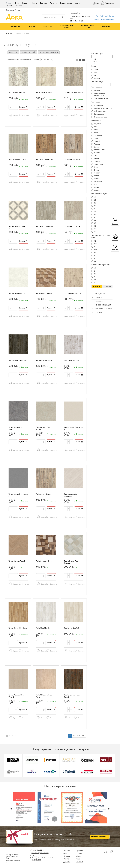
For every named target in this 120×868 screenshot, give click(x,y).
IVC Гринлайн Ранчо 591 (72, 293)
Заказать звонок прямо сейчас (104, 19)
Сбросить (107, 287)
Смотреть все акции (100, 837)
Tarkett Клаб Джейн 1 (71, 628)
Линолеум (48, 26)
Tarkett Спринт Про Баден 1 (18, 629)
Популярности (47, 59)
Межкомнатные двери (67, 27)
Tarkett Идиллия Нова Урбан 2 (16, 696)
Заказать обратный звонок (40, 853)
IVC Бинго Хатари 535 (44, 360)
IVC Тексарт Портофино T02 (17, 228)
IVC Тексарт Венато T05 (17, 293)
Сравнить (13, 115)
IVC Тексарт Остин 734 (72, 226)
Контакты (18, 5)
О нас (17, 3)
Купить (23, 107)
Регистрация (109, 3)
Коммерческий (28, 52)
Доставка (43, 3)
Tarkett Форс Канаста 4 (44, 494)
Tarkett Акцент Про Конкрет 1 (43, 428)
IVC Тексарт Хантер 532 (72, 159)
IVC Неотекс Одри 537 (44, 293)
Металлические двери (88, 27)
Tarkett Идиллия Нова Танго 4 (44, 696)
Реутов (17, 10)
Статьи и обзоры (66, 3)
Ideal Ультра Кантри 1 (71, 360)
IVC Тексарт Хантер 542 (45, 159)
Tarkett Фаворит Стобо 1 (45, 561)
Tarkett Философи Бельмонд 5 (70, 495)
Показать (97, 287)
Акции (78, 3)
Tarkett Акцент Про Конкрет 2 (15, 428)
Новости (25, 3)
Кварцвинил (15, 26)
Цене (36, 59)
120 (78, 736)
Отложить (23, 115)
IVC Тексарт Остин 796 (44, 226)
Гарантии (53, 3)
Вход (97, 3)
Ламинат (32, 26)
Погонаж (106, 26)
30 (70, 736)
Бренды (9, 5)
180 (83, 736)
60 (74, 736)
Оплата (34, 3)
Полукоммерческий (49, 52)
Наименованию (25, 59)
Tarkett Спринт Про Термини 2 (71, 562)
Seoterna (17, 861)
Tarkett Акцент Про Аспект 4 (74, 428)
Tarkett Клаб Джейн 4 (44, 628)
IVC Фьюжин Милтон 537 (18, 159)
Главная (9, 3)
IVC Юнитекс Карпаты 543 (73, 93)
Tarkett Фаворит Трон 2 (17, 561)
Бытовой (13, 52)
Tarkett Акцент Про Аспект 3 (18, 495)
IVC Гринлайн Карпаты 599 (18, 360)
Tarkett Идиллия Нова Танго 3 (72, 696)
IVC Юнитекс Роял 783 (17, 93)
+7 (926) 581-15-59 (105, 16)
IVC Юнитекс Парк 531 (44, 93)
